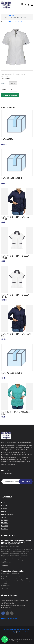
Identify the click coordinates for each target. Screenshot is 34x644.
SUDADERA (5, 529)
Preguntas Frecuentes (9, 618)
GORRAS (4, 517)
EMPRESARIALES (19, 22)
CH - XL (13, 83)
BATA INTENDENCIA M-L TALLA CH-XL (17, 335)
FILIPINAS (4, 511)
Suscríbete (26, 481)
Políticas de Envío (23, 632)
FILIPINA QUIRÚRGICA (8, 514)
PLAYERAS (5, 526)
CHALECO (4, 505)
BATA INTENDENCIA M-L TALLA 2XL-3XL (15, 218)
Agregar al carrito (10, 95)
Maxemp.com (17, 641)
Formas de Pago (11, 632)
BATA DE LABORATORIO (12, 178)
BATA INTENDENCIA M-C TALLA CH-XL (15, 296)
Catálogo (11, 15)
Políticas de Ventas (24, 629)
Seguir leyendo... (6, 562)
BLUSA (3, 503)
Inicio (4, 15)
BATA (10, 22)
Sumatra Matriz (7, 473)
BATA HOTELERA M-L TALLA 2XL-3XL (16, 413)
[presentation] (15, 488)
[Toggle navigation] (22, 4)
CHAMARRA (5, 508)
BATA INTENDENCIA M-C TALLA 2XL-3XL (15, 257)
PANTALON (5, 523)
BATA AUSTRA (7, 139)
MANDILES (5, 520)
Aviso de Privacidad (10, 629)
